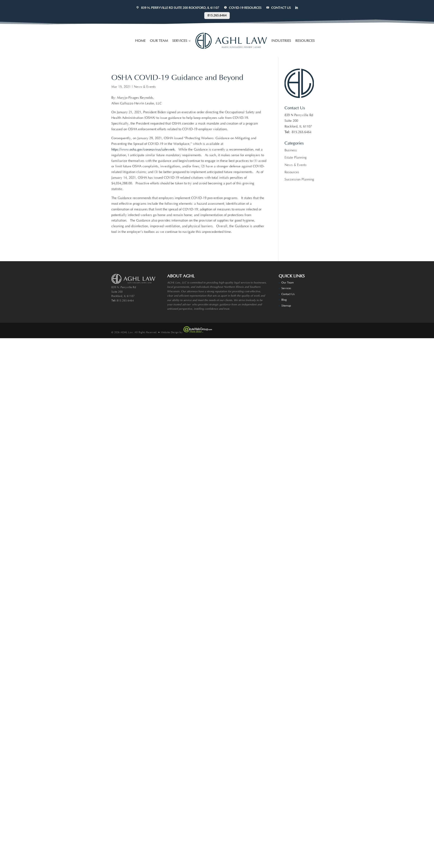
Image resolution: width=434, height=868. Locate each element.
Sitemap (286, 306)
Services (286, 288)
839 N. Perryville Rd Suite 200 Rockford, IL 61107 (177, 8)
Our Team (288, 283)
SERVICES (180, 41)
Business (291, 150)
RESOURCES (305, 41)
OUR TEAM (159, 41)
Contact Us (288, 294)
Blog (284, 300)
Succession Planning (299, 179)
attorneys (192, 291)
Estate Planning (296, 158)
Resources (292, 172)
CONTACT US (278, 8)
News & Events (145, 87)
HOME (140, 41)
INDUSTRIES (281, 41)
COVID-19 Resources (242, 8)
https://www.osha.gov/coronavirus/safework (143, 150)
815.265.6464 (217, 15)
